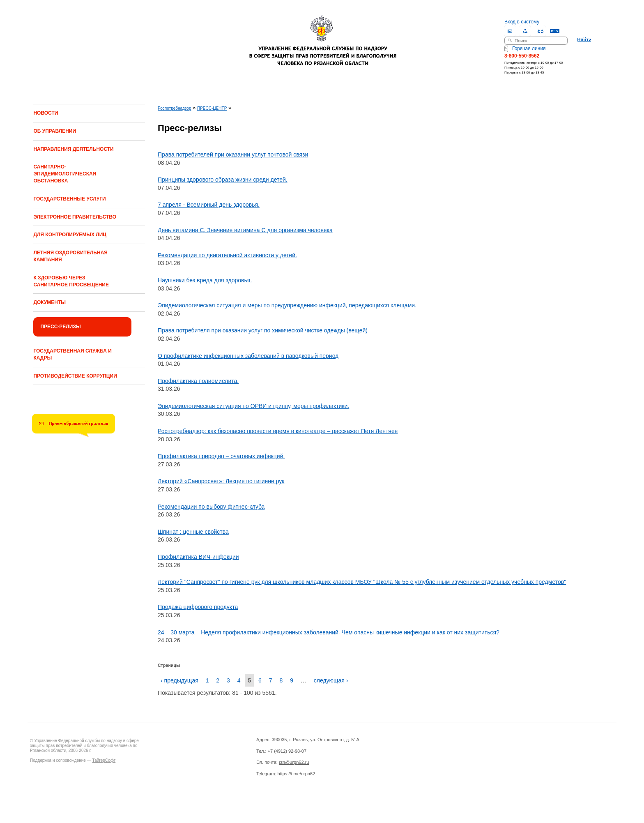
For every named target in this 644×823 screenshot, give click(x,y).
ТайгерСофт (104, 760)
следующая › (331, 680)
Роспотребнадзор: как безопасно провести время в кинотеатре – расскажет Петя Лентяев (278, 431)
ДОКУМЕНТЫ (49, 302)
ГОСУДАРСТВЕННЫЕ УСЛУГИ (69, 199)
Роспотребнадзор (174, 108)
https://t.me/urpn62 (296, 774)
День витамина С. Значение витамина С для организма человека (245, 230)
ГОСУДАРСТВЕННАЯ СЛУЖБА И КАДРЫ (72, 354)
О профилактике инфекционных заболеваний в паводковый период (248, 356)
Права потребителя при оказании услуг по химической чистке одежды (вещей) (263, 330)
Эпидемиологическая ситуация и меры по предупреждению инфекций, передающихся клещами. (287, 305)
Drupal (165, 807)
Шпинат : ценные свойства (193, 532)
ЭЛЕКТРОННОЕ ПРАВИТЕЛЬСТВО (75, 217)
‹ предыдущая (179, 680)
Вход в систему (522, 22)
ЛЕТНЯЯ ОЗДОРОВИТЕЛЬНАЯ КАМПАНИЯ (70, 256)
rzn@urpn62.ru (294, 762)
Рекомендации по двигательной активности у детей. (227, 255)
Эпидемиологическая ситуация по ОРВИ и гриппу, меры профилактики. (253, 406)
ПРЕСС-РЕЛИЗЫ (60, 327)
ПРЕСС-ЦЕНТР (212, 108)
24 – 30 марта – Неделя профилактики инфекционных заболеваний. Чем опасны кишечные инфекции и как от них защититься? (329, 632)
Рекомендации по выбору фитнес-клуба (211, 507)
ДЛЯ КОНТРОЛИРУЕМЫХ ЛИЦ (70, 235)
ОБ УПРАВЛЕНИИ (55, 131)
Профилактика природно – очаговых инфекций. (221, 456)
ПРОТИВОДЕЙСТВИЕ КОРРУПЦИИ (75, 376)
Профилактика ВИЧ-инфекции (198, 557)
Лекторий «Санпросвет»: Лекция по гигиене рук (221, 481)
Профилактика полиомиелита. (198, 381)
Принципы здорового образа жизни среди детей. (223, 180)
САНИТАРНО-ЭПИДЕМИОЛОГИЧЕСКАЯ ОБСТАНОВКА (65, 174)
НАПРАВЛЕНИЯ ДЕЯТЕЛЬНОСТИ (73, 149)
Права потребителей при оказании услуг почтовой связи (233, 154)
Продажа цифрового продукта (198, 607)
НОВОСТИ (46, 113)
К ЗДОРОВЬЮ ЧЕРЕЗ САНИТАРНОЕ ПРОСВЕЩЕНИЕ (71, 281)
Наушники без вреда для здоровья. (205, 280)
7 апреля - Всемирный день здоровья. (209, 205)
